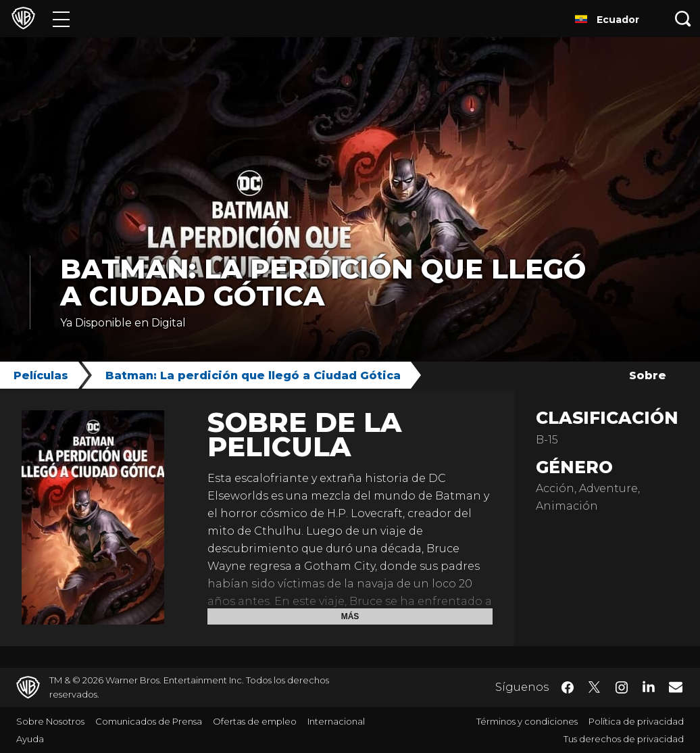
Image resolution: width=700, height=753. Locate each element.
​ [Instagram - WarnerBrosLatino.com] (622, 687)
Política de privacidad (636, 721)
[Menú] (61, 19)
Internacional (336, 721)
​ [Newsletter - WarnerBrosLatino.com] (676, 687)
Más (350, 616)
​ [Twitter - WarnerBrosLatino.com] (595, 687)
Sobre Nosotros (50, 721)
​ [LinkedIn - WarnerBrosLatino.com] (649, 686)
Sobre (648, 375)
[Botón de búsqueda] (683, 19)
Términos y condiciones (527, 721)
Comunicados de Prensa (149, 721)
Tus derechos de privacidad (624, 739)
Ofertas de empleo (255, 721)
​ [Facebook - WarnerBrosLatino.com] (568, 687)
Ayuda (30, 739)
